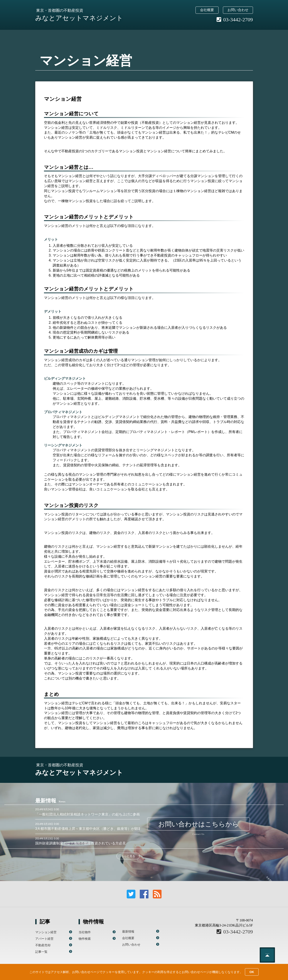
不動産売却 (43, 945)
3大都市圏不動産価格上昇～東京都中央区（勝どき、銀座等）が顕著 (88, 829)
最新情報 (128, 931)
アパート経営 (44, 939)
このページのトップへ (267, 955)
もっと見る (128, 856)
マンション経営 (46, 932)
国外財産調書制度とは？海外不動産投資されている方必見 (81, 843)
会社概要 (207, 10)
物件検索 (85, 939)
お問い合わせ (238, 10)
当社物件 (85, 932)
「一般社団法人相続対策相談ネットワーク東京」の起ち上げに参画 (88, 814)
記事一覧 (41, 952)
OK (252, 972)
